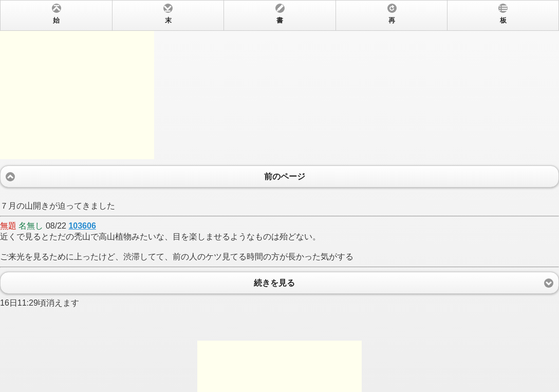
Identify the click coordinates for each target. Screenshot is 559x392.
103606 (82, 226)
